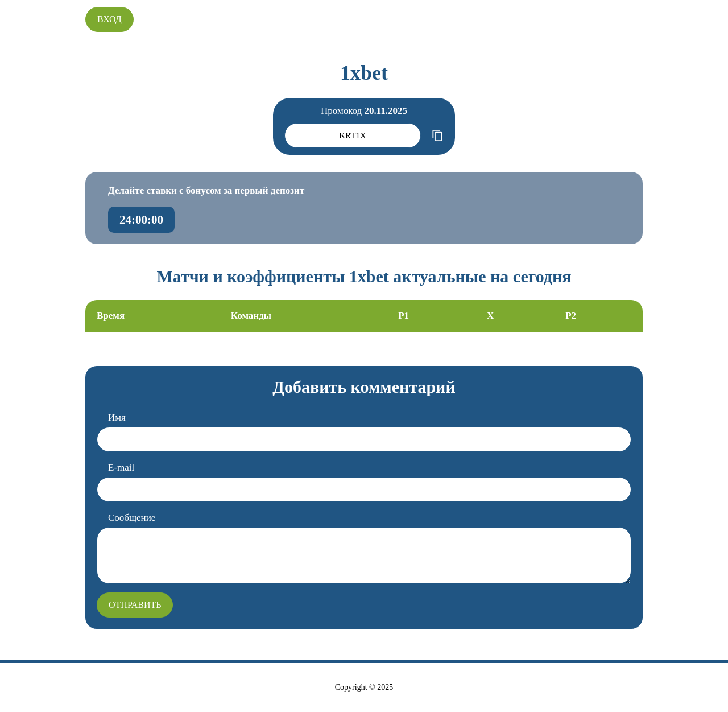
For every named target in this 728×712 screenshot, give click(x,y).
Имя (117, 417)
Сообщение (132, 518)
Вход (109, 19)
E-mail (121, 468)
